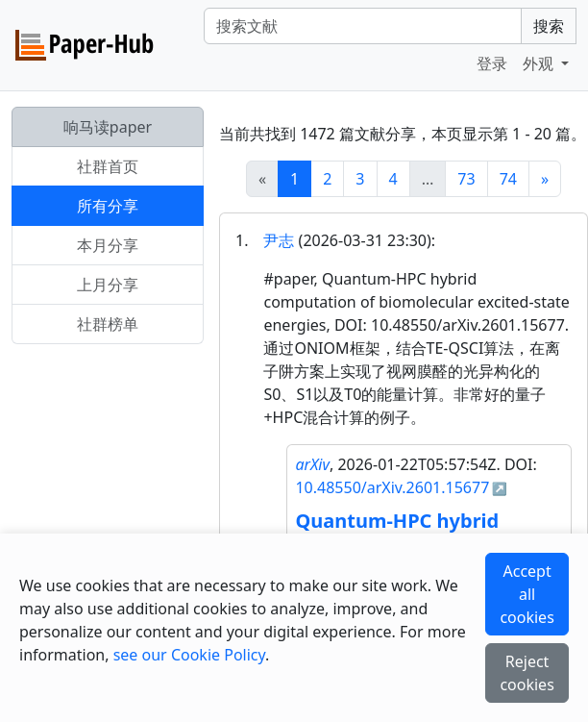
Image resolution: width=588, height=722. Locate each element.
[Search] (363, 26)
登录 (492, 63)
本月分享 (108, 245)
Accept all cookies (527, 594)
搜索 (549, 26)
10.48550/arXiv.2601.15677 (392, 487)
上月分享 (108, 285)
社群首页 (108, 166)
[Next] (545, 179)
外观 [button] (540, 63)
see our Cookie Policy (189, 655)
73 (466, 179)
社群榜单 (108, 324)
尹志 (279, 240)
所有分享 (108, 206)
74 (508, 179)
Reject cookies (527, 673)
